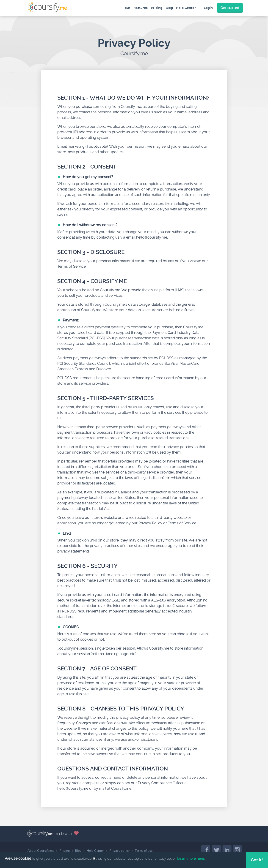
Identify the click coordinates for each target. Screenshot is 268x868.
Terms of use (144, 851)
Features (141, 8)
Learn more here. (191, 859)
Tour (127, 8)
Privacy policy (119, 851)
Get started (230, 8)
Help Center (186, 8)
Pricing (157, 8)
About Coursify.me (41, 851)
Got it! (257, 860)
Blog (169, 8)
